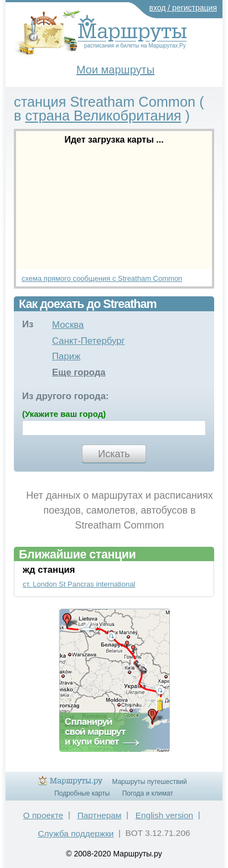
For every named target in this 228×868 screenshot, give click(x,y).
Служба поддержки (76, 833)
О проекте (43, 815)
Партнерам (100, 815)
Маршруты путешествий (150, 782)
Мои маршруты (115, 70)
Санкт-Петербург (89, 341)
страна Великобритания (103, 116)
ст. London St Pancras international (79, 584)
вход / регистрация (183, 8)
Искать (114, 454)
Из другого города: (66, 396)
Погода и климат (148, 793)
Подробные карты (82, 793)
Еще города (79, 372)
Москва (68, 325)
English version (164, 815)
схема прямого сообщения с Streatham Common (102, 278)
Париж (66, 356)
